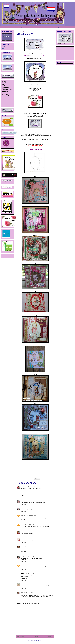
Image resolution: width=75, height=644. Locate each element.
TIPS (27, 27)
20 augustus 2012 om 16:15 (31, 515)
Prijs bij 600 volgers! (56, 27)
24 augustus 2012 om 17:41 (29, 539)
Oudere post (50, 636)
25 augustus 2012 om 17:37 (28, 557)
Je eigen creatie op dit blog (36, 27)
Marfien (22, 501)
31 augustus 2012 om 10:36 (28, 592)
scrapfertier (23, 515)
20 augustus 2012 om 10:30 (31, 508)
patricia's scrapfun (24, 487)
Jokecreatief (23, 508)
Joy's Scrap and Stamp (35, 95)
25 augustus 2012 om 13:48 (28, 546)
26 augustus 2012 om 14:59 (30, 573)
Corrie (22, 557)
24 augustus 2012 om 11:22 (29, 532)
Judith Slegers (4, 47)
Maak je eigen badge (5, 49)
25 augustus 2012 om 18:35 (30, 565)
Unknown (22, 525)
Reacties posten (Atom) (38, 641)
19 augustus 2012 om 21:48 (29, 501)
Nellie (22, 546)
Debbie (22, 532)
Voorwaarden (14, 27)
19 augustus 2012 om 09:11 (33, 487)
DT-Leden (47, 27)
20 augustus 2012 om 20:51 (30, 525)
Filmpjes (21, 27)
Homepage (36, 636)
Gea (21, 592)
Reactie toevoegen (22, 601)
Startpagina (6, 27)
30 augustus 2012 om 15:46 (40, 584)
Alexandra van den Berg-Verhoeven (28, 584)
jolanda (22, 539)
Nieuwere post (21, 636)
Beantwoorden (23, 497)
